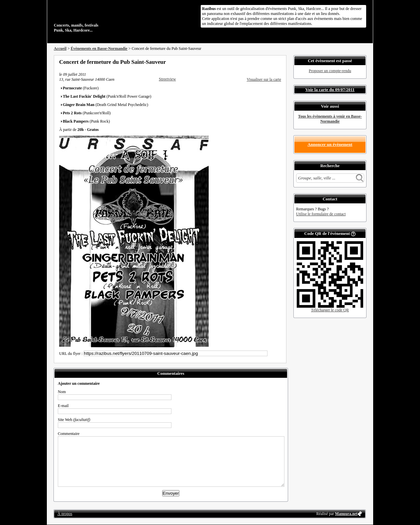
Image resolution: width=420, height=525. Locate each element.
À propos (65, 514)
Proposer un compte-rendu (330, 71)
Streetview (167, 79)
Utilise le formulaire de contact (321, 214)
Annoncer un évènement (330, 144)
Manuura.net (346, 514)
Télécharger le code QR (330, 310)
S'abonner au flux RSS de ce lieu (279, 62)
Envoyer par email (270, 62)
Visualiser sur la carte (264, 79)
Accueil (60, 49)
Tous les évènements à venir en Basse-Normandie (330, 119)
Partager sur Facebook (252, 62)
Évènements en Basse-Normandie (99, 49)
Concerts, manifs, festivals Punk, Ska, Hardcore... (97, 18)
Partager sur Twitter (261, 62)
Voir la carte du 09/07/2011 (330, 90)
